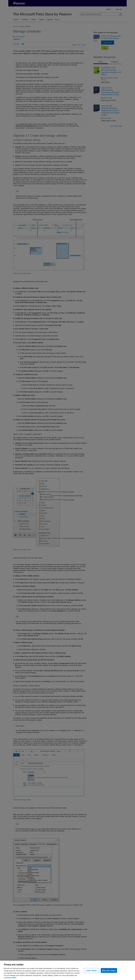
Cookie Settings (91, 973)
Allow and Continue (109, 973)
